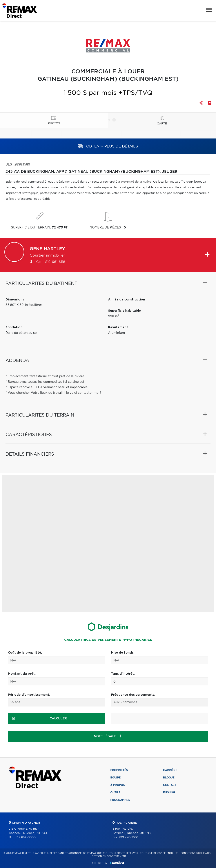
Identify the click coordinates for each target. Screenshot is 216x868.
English (169, 793)
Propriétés (119, 770)
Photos (54, 123)
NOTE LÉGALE (108, 736)
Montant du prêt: (22, 674)
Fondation (14, 327)
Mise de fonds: (123, 653)
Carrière (170, 770)
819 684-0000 (26, 837)
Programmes (120, 800)
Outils (115, 793)
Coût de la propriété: (25, 653)
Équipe (115, 778)
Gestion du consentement (109, 856)
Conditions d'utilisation (197, 853)
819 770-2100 (129, 837)
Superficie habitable (124, 311)
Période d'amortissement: (29, 695)
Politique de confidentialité (159, 853)
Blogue (169, 778)
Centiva (117, 863)
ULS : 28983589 (18, 165)
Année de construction (127, 300)
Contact (170, 785)
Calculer (40, 718)
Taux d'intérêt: (123, 674)
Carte (162, 124)
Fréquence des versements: (133, 695)
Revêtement (118, 327)
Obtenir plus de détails (108, 146)
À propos (118, 785)
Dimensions (15, 300)
